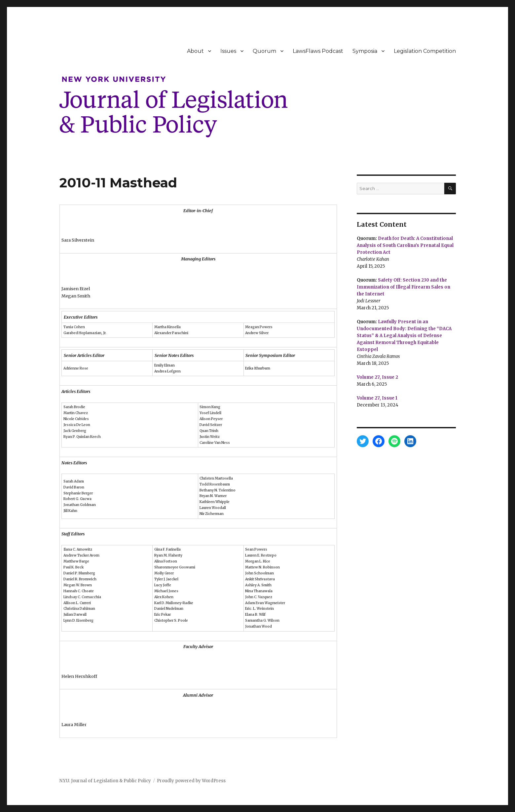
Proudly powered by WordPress (191, 781)
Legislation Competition (425, 51)
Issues (228, 51)
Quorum (264, 51)
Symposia (365, 51)
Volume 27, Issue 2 (377, 377)
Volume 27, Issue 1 (377, 398)
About (195, 51)
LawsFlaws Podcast (318, 51)
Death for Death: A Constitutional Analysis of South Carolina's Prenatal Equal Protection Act (405, 245)
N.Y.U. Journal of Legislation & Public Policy (105, 781)
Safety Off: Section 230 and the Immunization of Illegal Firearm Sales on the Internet (404, 287)
